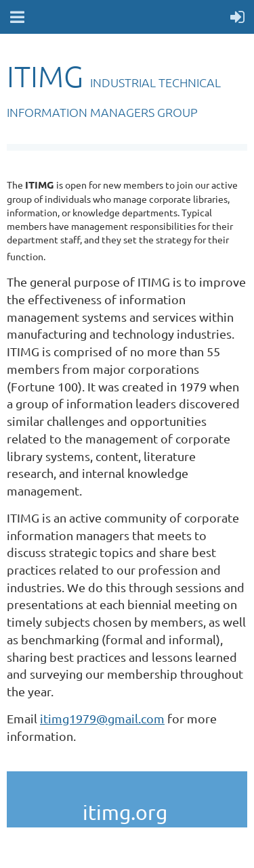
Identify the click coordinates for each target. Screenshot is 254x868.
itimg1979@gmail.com (102, 718)
